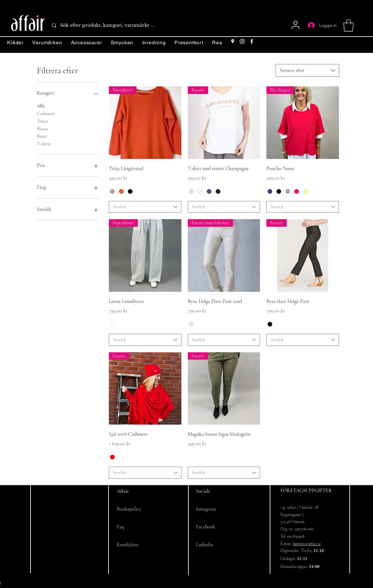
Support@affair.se (307, 544)
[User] (295, 25)
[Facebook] (252, 41)
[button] (348, 25)
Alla (41, 105)
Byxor (42, 136)
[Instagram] (242, 41)
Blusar (42, 128)
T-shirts (44, 143)
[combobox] (307, 70)
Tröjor (43, 121)
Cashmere (46, 113)
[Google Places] (233, 41)
